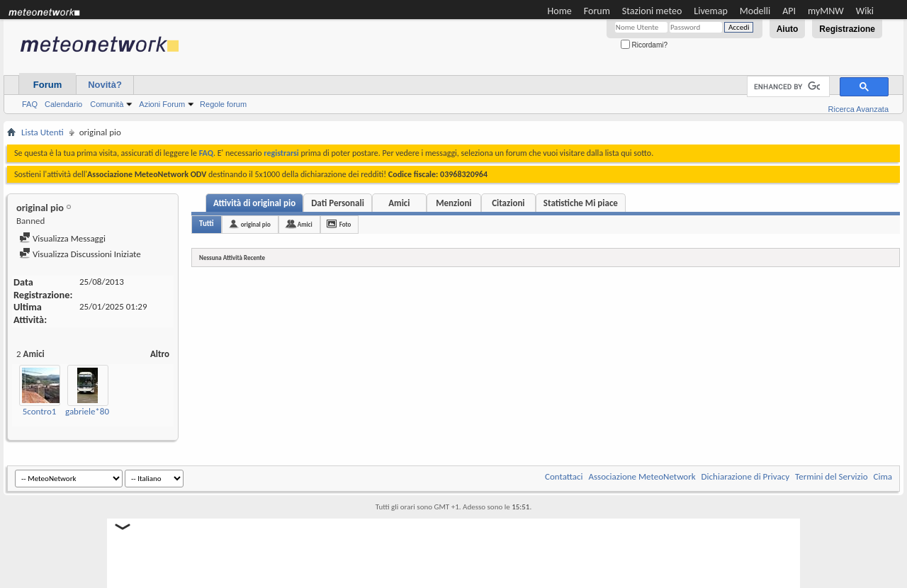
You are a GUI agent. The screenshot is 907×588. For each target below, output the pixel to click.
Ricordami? (644, 45)
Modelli (755, 11)
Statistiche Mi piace (581, 203)
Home (560, 11)
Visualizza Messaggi (62, 238)
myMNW (826, 11)
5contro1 (40, 411)
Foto (345, 224)
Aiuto (788, 29)
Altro (160, 354)
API (789, 11)
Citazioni (508, 203)
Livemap (711, 11)
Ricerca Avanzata (858, 109)
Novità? (105, 85)
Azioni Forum (162, 104)
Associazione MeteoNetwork (642, 476)
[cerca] (787, 87)
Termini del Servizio (831, 476)
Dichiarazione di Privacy (746, 476)
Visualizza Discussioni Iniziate (80, 254)
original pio (256, 224)
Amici (399, 203)
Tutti (207, 224)
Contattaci (564, 476)
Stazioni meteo (652, 11)
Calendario (63, 104)
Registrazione (847, 29)
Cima (883, 476)
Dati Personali (338, 203)
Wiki (865, 11)
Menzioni (453, 203)
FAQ (30, 104)
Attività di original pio (254, 203)
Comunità (107, 104)
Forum (597, 11)
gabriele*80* (90, 411)
